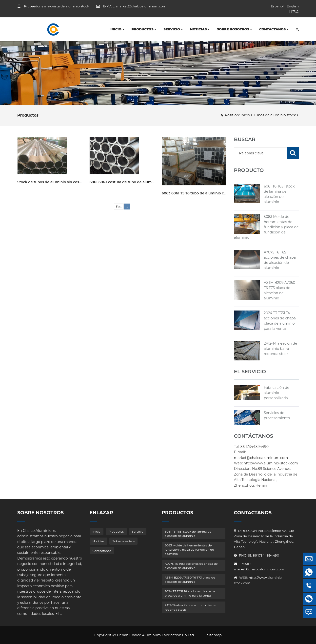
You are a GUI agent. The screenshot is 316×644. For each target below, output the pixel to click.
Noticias (200, 29)
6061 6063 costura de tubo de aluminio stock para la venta (141, 182)
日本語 (294, 11)
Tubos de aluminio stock (275, 115)
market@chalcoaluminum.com (141, 6)
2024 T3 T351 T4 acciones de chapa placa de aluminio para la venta (190, 593)
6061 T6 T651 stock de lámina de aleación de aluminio (188, 534)
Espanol (277, 6)
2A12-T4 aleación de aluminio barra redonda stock (281, 349)
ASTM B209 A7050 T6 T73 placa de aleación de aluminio (190, 580)
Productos (144, 29)
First (119, 207)
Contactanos (274, 29)
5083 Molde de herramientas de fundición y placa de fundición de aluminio (266, 227)
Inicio (117, 29)
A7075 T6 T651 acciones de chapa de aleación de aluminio (191, 566)
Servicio (173, 29)
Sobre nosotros (234, 29)
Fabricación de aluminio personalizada (277, 393)
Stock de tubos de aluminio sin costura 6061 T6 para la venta (71, 182)
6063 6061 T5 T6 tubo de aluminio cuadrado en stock (208, 193)
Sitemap (214, 635)
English (293, 6)
